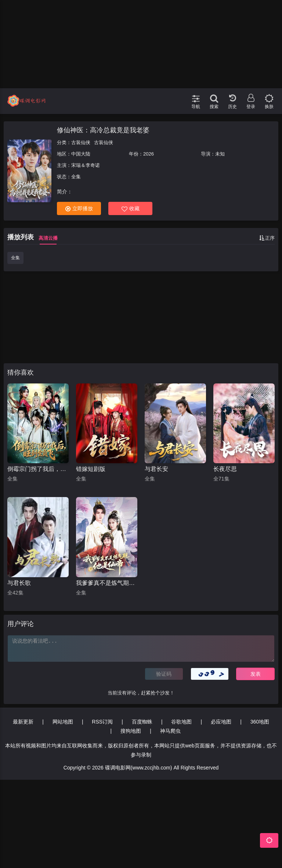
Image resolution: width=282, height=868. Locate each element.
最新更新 (23, 722)
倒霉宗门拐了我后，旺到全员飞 (38, 469)
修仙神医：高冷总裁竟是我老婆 (103, 130)
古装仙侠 (81, 142)
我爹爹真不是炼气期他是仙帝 (107, 583)
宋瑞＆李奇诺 (86, 165)
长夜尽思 (225, 469)
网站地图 (63, 722)
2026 (149, 154)
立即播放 (79, 209)
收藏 (131, 209)
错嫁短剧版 (91, 469)
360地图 (260, 722)
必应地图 (221, 722)
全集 (15, 258)
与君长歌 (19, 583)
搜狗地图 (131, 731)
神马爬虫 (170, 731)
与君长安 (156, 469)
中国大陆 (81, 154)
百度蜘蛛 (142, 722)
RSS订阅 (102, 722)
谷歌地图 (181, 722)
